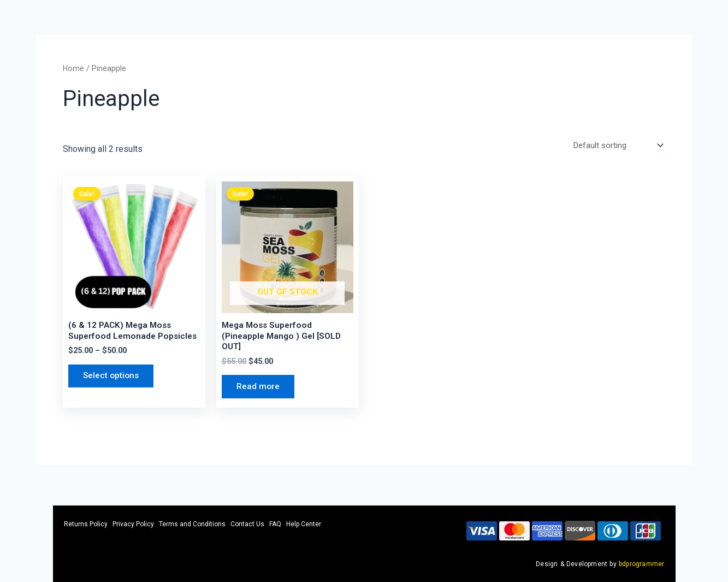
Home (74, 68)
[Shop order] (614, 146)
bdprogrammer (641, 564)
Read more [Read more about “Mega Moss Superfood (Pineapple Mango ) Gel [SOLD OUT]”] (260, 390)
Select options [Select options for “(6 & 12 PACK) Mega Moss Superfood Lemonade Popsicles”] (114, 379)
